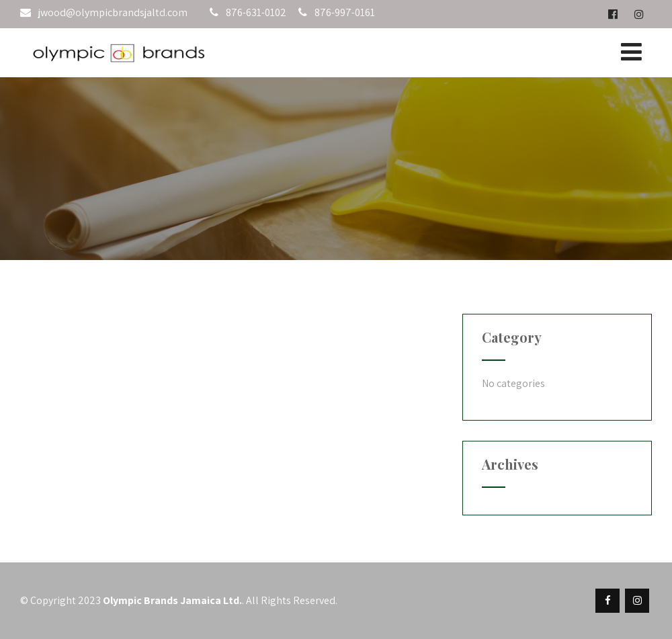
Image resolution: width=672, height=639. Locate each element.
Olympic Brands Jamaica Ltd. (172, 600)
